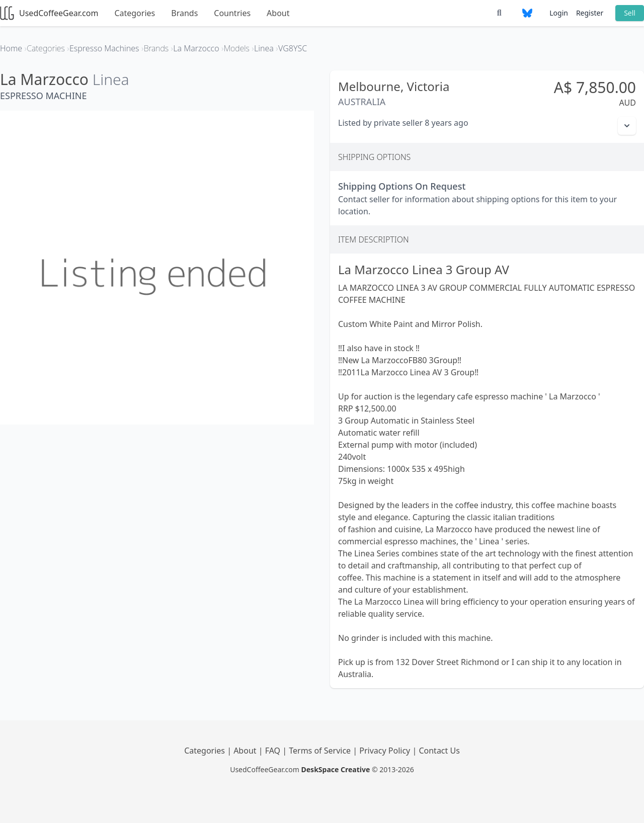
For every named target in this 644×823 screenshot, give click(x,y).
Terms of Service (321, 751)
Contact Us (439, 751)
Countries (232, 13)
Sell (630, 13)
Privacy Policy (386, 751)
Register (590, 13)
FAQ (274, 751)
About (278, 13)
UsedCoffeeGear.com (49, 13)
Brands (184, 13)
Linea (111, 79)
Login (559, 13)
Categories (135, 13)
